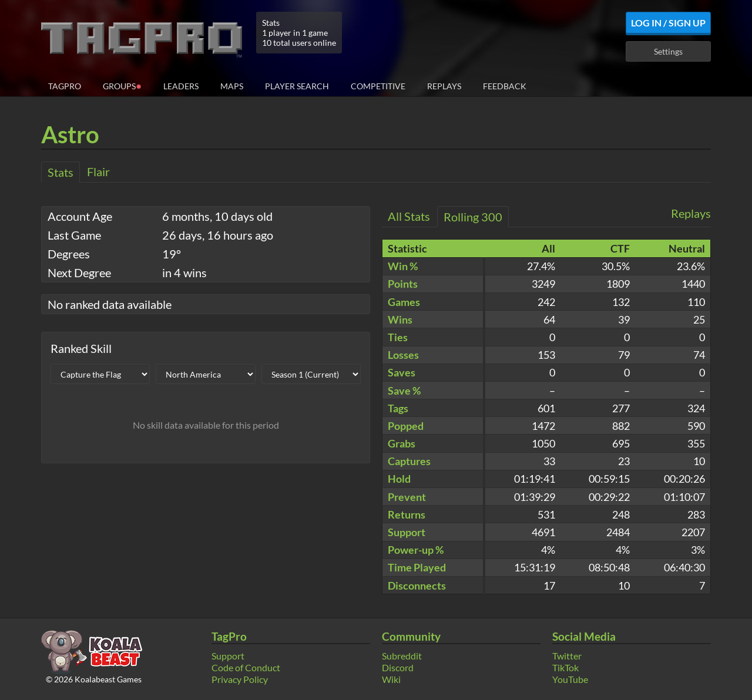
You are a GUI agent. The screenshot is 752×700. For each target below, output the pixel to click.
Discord (398, 667)
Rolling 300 (473, 217)
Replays (444, 86)
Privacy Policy (240, 679)
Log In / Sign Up (668, 23)
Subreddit (402, 656)
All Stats (409, 216)
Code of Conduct (246, 667)
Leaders (181, 86)
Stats (61, 172)
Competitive (378, 86)
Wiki (391, 679)
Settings (668, 51)
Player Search (297, 86)
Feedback (505, 86)
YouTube (570, 679)
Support (228, 656)
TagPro (65, 86)
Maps (232, 86)
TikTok (565, 667)
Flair (98, 171)
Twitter (567, 656)
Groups (122, 85)
